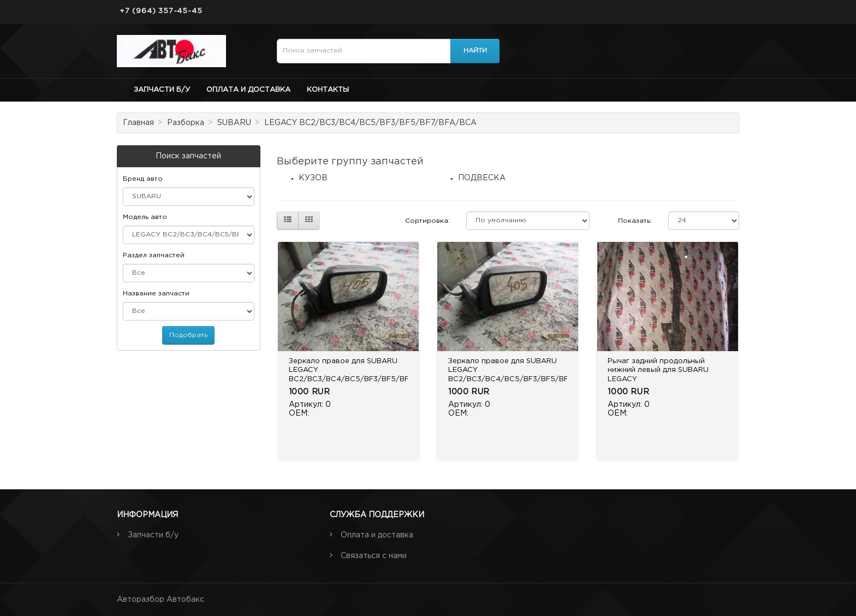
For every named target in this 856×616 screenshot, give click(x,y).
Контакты (328, 90)
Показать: (635, 221)
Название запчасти (156, 294)
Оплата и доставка (248, 90)
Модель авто (145, 217)
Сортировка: (427, 221)
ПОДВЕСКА (482, 178)
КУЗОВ (313, 178)
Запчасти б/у (162, 90)
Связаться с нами (374, 556)
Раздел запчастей (154, 255)
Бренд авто (143, 179)
